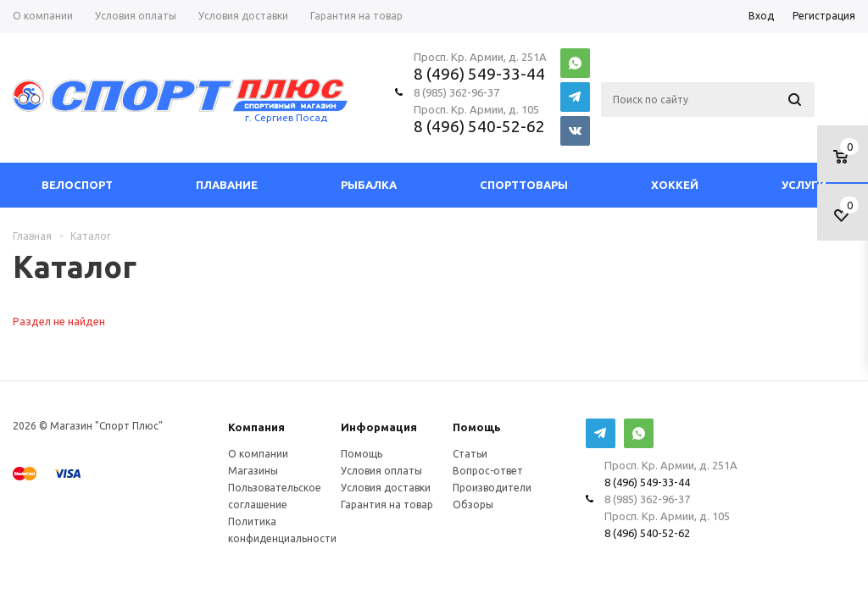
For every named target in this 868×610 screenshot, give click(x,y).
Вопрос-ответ (488, 471)
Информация (379, 427)
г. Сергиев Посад (286, 117)
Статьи (470, 454)
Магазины (253, 471)
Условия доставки (386, 488)
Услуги (804, 185)
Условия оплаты (381, 471)
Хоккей (675, 185)
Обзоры (473, 505)
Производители (492, 488)
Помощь (477, 427)
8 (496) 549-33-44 (479, 74)
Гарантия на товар (387, 505)
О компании (258, 454)
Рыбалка (369, 185)
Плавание (227, 185)
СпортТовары (524, 185)
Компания (256, 427)
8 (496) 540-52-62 (479, 126)
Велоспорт (77, 185)
